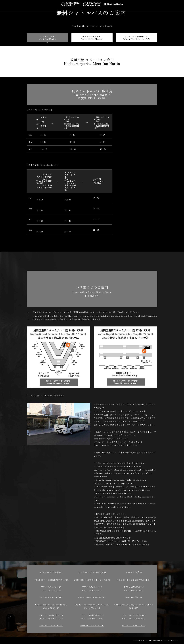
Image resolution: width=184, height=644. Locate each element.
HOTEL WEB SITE (51, 626)
